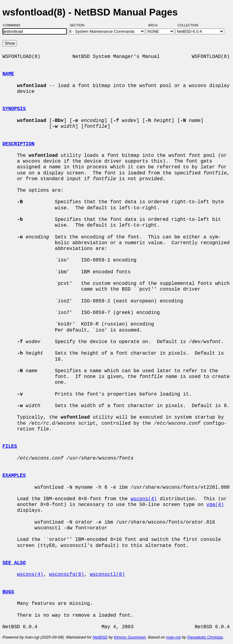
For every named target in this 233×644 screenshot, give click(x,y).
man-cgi (173, 637)
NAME (8, 74)
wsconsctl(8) (107, 575)
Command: (14, 25)
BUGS (8, 592)
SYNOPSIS (14, 109)
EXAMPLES (14, 476)
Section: (79, 25)
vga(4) (215, 505)
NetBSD (100, 637)
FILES (10, 447)
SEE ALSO (14, 563)
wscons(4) (144, 499)
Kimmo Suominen (130, 637)
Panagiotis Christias (205, 637)
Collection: (188, 25)
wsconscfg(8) (67, 575)
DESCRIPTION (19, 144)
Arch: (156, 25)
